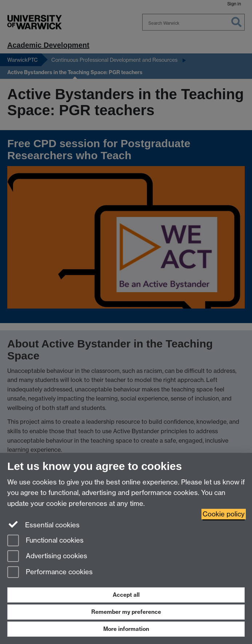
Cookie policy (224, 514)
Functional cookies (45, 541)
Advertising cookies (47, 557)
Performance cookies (50, 573)
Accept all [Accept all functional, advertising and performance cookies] (126, 595)
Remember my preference (126, 612)
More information (126, 629)
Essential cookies (43, 524)
